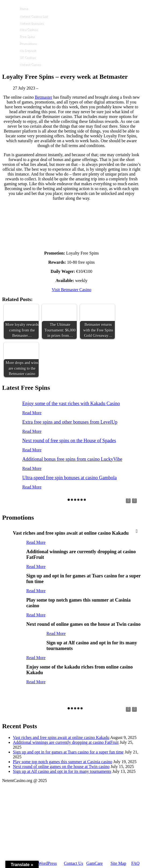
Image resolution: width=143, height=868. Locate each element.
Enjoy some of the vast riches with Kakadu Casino (71, 403)
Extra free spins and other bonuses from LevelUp (70, 422)
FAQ (135, 863)
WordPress (48, 863)
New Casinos (29, 29)
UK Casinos (27, 57)
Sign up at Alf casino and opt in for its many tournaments (62, 771)
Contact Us (74, 863)
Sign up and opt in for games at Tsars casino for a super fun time (68, 752)
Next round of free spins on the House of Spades (69, 441)
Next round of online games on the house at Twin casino (61, 767)
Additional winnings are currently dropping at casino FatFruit (66, 742)
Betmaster (44, 97)
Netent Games (30, 64)
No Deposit (28, 50)
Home (24, 8)
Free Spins (27, 36)
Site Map (118, 863)
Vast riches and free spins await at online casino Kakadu (61, 737)
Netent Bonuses (32, 23)
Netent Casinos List (34, 16)
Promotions (28, 43)
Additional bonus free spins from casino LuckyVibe (72, 459)
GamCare (95, 863)
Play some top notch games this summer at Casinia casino (63, 762)
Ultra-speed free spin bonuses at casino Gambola (69, 478)
